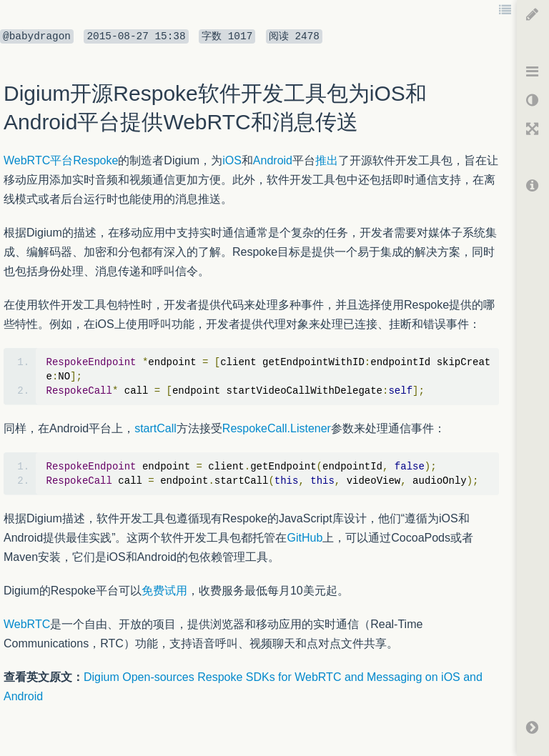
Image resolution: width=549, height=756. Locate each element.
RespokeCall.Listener (277, 428)
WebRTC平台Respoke (61, 160)
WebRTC (27, 624)
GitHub (305, 538)
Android (273, 160)
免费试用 (164, 591)
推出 (327, 160)
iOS (232, 160)
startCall (155, 428)
